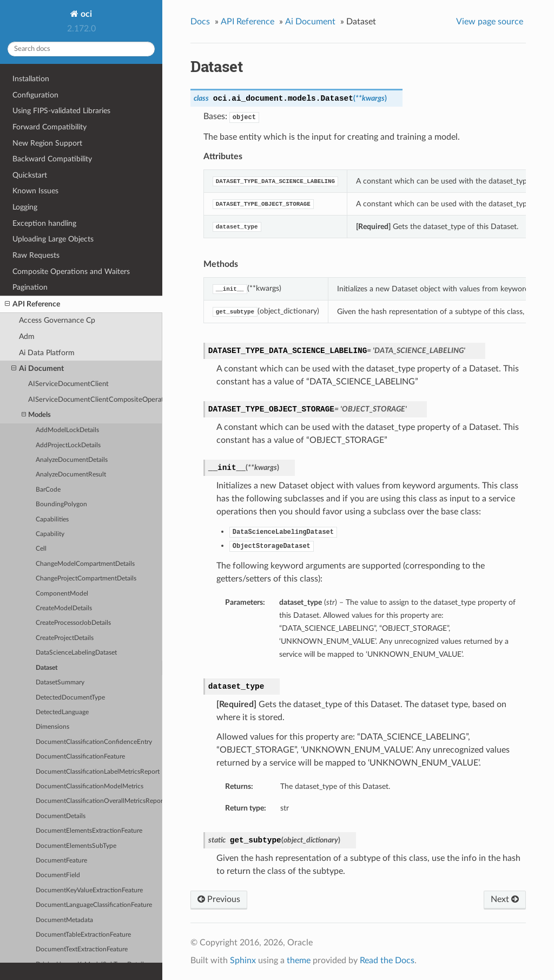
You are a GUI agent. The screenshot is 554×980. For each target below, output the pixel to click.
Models (36, 415)
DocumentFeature (61, 861)
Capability (50, 534)
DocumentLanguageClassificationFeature (94, 905)
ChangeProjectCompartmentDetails (86, 579)
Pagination (30, 287)
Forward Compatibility (50, 127)
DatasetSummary (60, 682)
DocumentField (58, 875)
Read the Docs (387, 961)
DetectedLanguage (62, 712)
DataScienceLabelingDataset (76, 653)
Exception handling (44, 223)
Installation (31, 79)
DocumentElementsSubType (76, 846)
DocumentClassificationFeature (80, 757)
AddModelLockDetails (67, 430)
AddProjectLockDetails (68, 445)
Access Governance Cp (57, 320)
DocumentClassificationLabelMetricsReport (98, 772)
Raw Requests (36, 255)
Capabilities (52, 520)
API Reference (32, 304)
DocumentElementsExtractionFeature (89, 831)
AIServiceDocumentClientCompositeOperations (95, 400)
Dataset (47, 668)
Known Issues (35, 191)
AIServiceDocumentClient (68, 384)
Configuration (35, 95)
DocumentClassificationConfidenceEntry (94, 742)
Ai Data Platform (47, 353)
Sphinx (243, 961)
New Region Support (47, 143)
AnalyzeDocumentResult (71, 475)
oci (85, 14)
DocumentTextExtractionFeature (82, 949)
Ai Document (38, 369)
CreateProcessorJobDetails (73, 623)
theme (299, 961)
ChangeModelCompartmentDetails (85, 564)
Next (505, 899)
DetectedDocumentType (70, 698)
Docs (200, 22)
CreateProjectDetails (65, 638)
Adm (27, 337)
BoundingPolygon (61, 504)
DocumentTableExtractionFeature (83, 935)
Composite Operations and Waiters (71, 272)
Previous (219, 899)
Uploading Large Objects (53, 239)
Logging (25, 207)
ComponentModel (62, 594)
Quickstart (30, 175)
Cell (41, 549)
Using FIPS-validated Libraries (61, 111)
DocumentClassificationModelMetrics (90, 786)
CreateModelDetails (64, 608)
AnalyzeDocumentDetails (72, 460)
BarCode (48, 490)
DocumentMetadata (64, 920)
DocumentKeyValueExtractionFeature (89, 890)
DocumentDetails (61, 816)
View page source (490, 22)
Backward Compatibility (52, 159)
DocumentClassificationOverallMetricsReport (99, 801)
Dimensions (52, 727)
